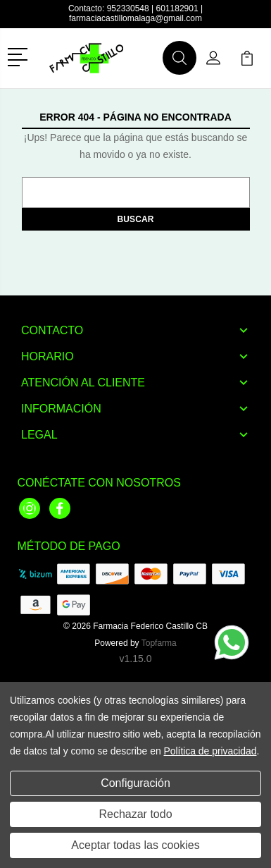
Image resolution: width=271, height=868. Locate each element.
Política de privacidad (210, 751)
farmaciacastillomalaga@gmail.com (135, 18)
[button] (20, 56)
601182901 (177, 8)
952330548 (128, 8)
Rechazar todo (135, 814)
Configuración (135, 783)
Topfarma (159, 643)
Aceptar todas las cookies (135, 845)
